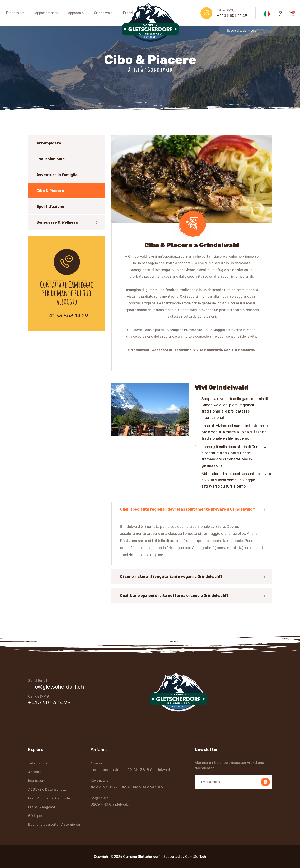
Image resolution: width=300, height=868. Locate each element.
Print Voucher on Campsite (49, 798)
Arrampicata (49, 143)
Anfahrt (34, 772)
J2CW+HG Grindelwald (110, 804)
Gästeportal (37, 816)
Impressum (37, 781)
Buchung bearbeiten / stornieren (54, 825)
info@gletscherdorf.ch (56, 687)
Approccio (76, 13)
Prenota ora (15, 13)
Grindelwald (103, 13)
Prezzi (128, 13)
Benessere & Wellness (57, 222)
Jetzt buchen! (39, 763)
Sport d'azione (50, 207)
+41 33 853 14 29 (232, 16)
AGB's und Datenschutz (47, 790)
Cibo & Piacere (50, 191)
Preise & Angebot (42, 807)
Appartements (46, 13)
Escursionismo (51, 159)
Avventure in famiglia (57, 175)
